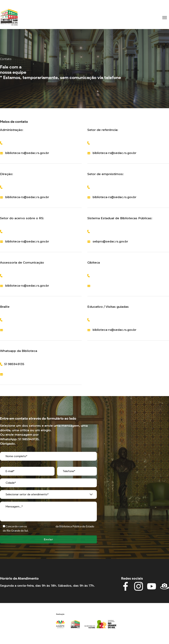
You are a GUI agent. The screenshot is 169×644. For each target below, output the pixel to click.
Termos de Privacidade (41, 526)
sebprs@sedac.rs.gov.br (110, 241)
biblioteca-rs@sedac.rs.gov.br (27, 153)
